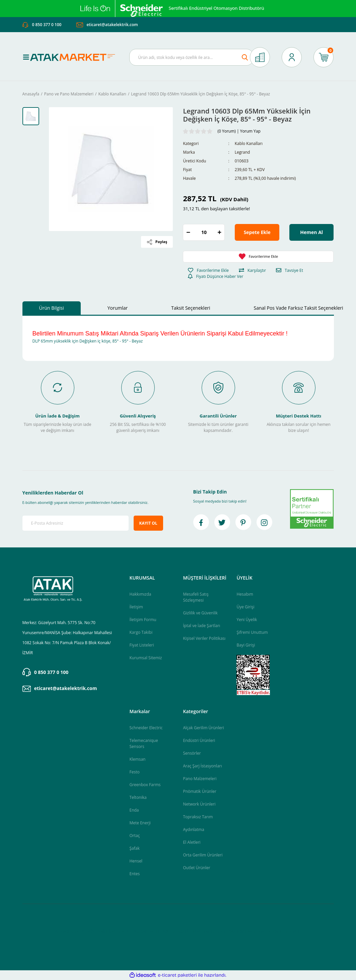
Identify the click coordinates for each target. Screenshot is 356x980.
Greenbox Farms (145, 785)
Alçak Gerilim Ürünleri (203, 728)
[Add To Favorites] (258, 257)
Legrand (242, 152)
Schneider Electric (146, 728)
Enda (134, 810)
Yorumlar (118, 308)
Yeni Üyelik (247, 620)
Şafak (134, 848)
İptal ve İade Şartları (201, 626)
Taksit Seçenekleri (191, 308)
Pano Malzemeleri (200, 779)
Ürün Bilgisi (52, 308)
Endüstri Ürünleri (199, 740)
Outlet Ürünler (196, 868)
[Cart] (324, 57)
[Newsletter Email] (76, 523)
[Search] (191, 57)
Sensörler (192, 753)
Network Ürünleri (199, 804)
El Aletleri (192, 842)
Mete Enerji (140, 823)
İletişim (136, 607)
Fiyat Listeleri (141, 645)
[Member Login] (292, 57)
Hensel (136, 861)
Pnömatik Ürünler (199, 791)
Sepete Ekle (257, 232)
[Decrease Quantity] (188, 232)
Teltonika (138, 797)
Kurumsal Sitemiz (146, 658)
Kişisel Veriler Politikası (204, 638)
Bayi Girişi (246, 645)
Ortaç (134, 836)
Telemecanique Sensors (144, 743)
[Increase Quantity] (219, 232)
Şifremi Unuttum (252, 632)
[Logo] (75, 57)
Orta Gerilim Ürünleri (203, 855)
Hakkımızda (140, 594)
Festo (134, 772)
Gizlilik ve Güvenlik (200, 613)
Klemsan (137, 759)
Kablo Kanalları (249, 143)
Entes (134, 874)
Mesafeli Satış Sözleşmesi (196, 597)
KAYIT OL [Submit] (148, 523)
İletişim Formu (143, 620)
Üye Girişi (245, 607)
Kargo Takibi (141, 632)
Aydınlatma (193, 830)
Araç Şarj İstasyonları (202, 766)
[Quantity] (204, 232)
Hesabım (245, 594)
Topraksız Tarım (198, 817)
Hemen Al (311, 232)
